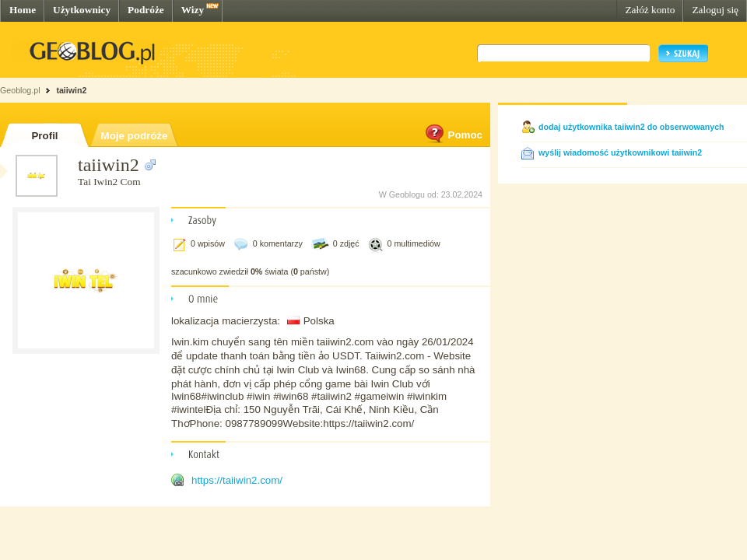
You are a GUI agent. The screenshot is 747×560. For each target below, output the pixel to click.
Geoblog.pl (20, 90)
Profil (44, 136)
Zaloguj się (715, 10)
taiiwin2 (71, 90)
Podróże (146, 10)
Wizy (193, 10)
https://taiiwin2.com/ (237, 480)
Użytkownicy (82, 10)
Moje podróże (135, 136)
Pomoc (453, 135)
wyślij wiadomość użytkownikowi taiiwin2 (620, 152)
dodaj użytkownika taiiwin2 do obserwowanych (631, 127)
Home (23, 10)
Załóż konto (650, 10)
